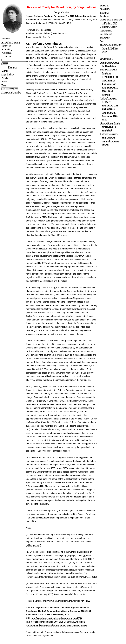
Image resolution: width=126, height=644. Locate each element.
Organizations (8, 74)
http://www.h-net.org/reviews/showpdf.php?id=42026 (66, 601)
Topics (4, 85)
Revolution (105, 37)
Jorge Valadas (62, 12)
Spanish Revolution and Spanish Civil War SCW (111, 48)
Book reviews (106, 34)
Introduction (7, 39)
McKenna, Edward (108, 70)
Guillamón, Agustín (108, 27)
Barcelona (104, 13)
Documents (7, 57)
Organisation (106, 30)
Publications (7, 53)
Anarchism (105, 9)
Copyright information (11, 92)
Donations (6, 46)
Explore (13, 67)
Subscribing (7, 49)
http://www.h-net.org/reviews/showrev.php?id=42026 (57, 618)
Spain (102, 41)
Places (5, 82)
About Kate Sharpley (11, 42)
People (5, 78)
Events (5, 71)
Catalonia (104, 16)
